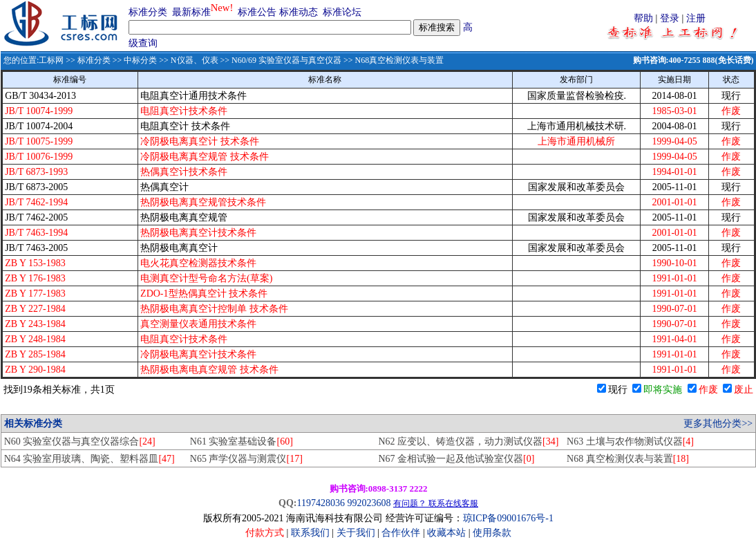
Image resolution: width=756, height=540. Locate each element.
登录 (670, 18)
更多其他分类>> (718, 423)
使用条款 (492, 533)
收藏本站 (446, 533)
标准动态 (299, 12)
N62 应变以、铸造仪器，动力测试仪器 (468, 441)
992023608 (369, 503)
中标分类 (140, 60)
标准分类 (148, 12)
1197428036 (320, 503)
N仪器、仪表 (195, 60)
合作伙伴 (401, 533)
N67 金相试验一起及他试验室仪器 (456, 459)
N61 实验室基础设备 (242, 441)
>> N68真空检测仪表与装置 (393, 60)
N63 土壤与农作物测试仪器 (630, 441)
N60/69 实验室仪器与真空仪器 (286, 60)
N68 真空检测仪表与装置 (628, 459)
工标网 (51, 60)
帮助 (643, 18)
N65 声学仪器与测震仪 (246, 459)
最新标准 (191, 12)
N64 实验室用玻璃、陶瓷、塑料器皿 (89, 459)
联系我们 (310, 533)
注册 (696, 18)
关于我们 (357, 533)
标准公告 (257, 12)
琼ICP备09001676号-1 (508, 518)
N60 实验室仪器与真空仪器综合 (80, 441)
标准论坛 (342, 12)
